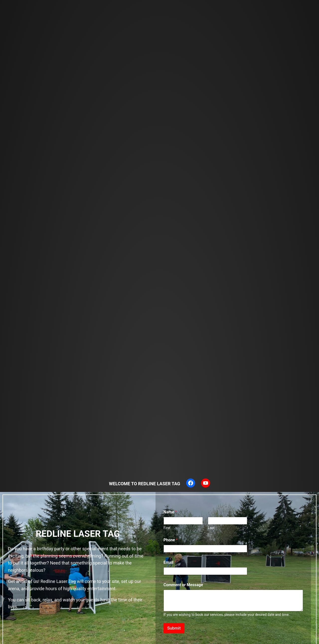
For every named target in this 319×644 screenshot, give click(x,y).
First (167, 528)
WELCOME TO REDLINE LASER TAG (145, 484)
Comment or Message (183, 585)
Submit (174, 628)
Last (211, 528)
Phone (171, 540)
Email (170, 562)
